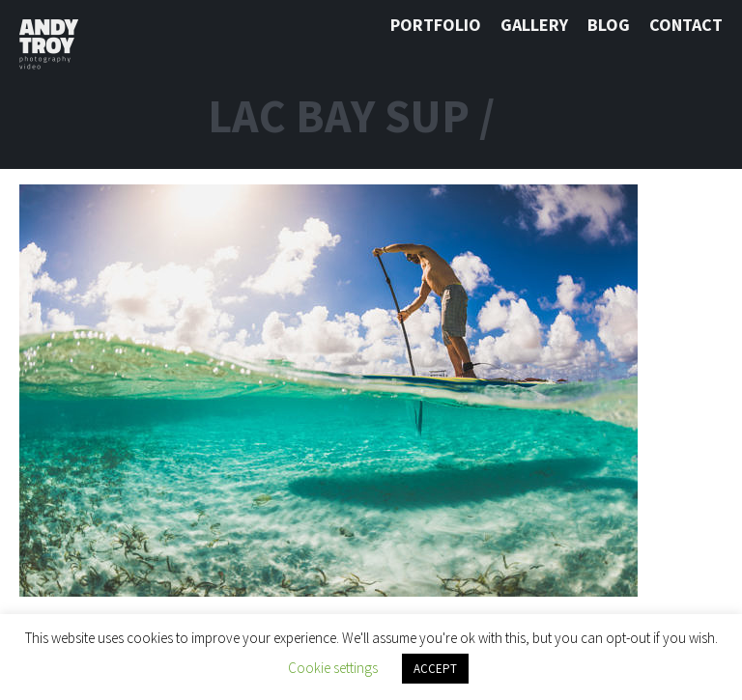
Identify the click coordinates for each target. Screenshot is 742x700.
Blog (609, 25)
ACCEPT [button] (435, 669)
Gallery (534, 25)
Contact (686, 25)
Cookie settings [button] (333, 668)
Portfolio (436, 25)
